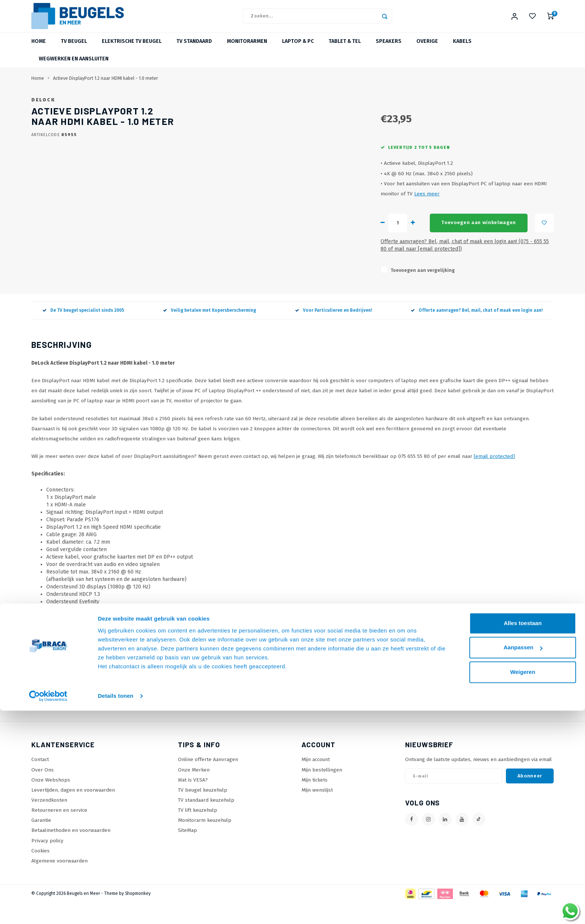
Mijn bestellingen (322, 791)
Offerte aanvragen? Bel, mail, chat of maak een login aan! (477, 332)
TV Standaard (194, 50)
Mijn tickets (315, 802)
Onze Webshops (51, 802)
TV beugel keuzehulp (203, 812)
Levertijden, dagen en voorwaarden (73, 812)
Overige (427, 50)
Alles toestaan (523, 837)
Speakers (389, 50)
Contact (40, 781)
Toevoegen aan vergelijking (279, 292)
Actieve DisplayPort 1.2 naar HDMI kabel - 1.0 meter (106, 87)
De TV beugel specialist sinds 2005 (83, 332)
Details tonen (115, 909)
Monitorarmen (247, 50)
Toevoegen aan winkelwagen (342, 252)
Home (39, 50)
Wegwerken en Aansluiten (74, 68)
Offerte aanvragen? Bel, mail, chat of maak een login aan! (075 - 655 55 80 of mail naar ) (362, 271)
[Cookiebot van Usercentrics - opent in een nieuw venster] (48, 909)
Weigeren (523, 885)
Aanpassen (523, 861)
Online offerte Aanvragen (208, 781)
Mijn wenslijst (317, 812)
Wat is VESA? (193, 802)
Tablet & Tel (345, 50)
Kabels (462, 50)
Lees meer (450, 223)
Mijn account (316, 781)
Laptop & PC (298, 50)
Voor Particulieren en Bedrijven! (334, 332)
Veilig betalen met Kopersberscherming (209, 332)
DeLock (248, 109)
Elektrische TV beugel (132, 50)
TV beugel (74, 50)
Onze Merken (194, 791)
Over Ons (43, 791)
